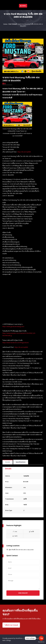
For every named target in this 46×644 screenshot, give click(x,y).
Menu (23, 6)
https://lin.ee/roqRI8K (24, 152)
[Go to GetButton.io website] (41, 642)
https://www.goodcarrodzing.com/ (13, 326)
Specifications (21, 462)
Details (8, 462)
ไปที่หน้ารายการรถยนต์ (11, 625)
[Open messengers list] (41, 638)
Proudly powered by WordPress (13, 638)
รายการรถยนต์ (12, 24)
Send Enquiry (23, 593)
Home (5, 24)
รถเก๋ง (25, 505)
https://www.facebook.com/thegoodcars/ (16, 343)
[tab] (8, 462)
